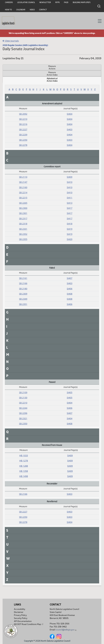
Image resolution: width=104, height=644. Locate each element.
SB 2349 (23, 299)
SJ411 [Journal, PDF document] (70, 198)
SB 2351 (23, 304)
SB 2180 (23, 289)
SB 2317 (23, 218)
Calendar (21, 10)
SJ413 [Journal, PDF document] (70, 203)
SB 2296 (23, 413)
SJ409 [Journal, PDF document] (70, 177)
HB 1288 (24, 466)
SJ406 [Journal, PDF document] (70, 289)
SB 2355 (23, 239)
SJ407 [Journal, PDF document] (70, 278)
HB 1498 (24, 476)
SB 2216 (23, 124)
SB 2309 (23, 294)
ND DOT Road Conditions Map (29, 624)
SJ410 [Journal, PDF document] (70, 182)
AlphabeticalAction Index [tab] (52, 80)
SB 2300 (23, 208)
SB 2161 (23, 278)
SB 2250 (23, 140)
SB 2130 (23, 398)
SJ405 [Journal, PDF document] (70, 392)
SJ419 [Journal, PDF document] (70, 229)
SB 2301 (23, 213)
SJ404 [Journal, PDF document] (70, 114)
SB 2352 (23, 234)
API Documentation (23, 621)
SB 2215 (23, 198)
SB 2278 (23, 145)
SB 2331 (23, 229)
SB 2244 (23, 408)
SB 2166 (23, 283)
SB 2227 (23, 129)
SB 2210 (23, 119)
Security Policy (21, 618)
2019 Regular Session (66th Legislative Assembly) (25, 45)
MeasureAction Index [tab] (52, 74)
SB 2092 (23, 114)
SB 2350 (23, 424)
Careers (9, 2)
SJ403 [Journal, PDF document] (70, 129)
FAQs (66, 2)
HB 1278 (24, 461)
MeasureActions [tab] (52, 67)
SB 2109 (23, 392)
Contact (43, 10)
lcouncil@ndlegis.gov (66, 630)
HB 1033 (24, 455)
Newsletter (45, 2)
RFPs (58, 2)
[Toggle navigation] (98, 21)
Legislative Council (26, 2)
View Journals (11, 41)
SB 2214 (23, 192)
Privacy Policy (20, 615)
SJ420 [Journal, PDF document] (70, 239)
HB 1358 (24, 471)
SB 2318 (23, 224)
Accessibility (20, 609)
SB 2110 (23, 177)
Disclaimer (19, 612)
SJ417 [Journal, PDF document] (70, 208)
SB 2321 (23, 418)
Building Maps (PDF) (82, 2)
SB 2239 (23, 135)
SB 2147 (23, 182)
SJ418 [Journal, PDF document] (70, 224)
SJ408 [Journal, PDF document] (70, 294)
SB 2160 (23, 187)
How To (8, 10)
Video (32, 10)
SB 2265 (23, 203)
